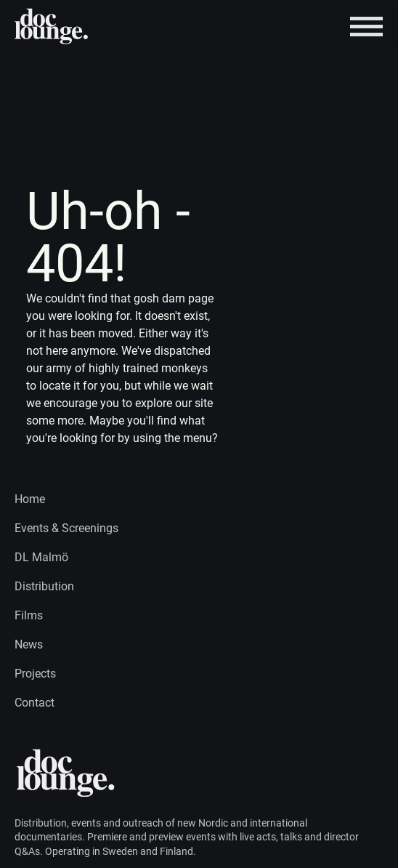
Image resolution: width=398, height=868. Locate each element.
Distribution (44, 586)
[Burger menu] (366, 27)
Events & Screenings (66, 528)
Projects (35, 674)
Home (30, 499)
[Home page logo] (52, 26)
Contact (34, 703)
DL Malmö (41, 557)
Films (29, 615)
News (29, 644)
